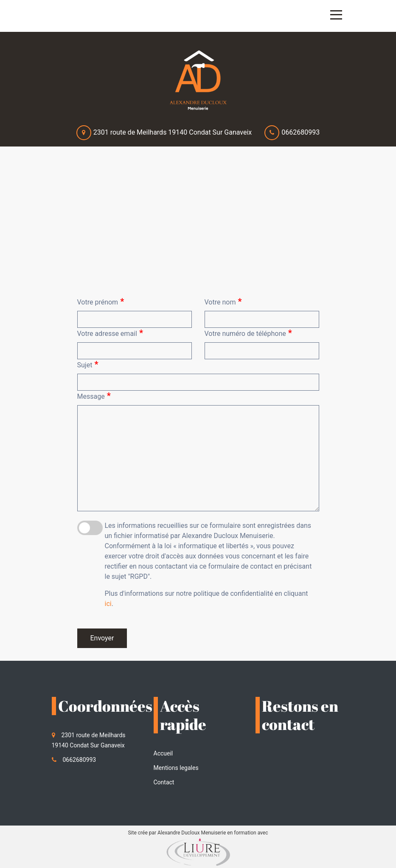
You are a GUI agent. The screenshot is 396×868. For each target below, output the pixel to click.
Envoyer (102, 638)
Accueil (163, 753)
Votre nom (223, 302)
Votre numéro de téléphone (248, 333)
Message (94, 396)
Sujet (88, 364)
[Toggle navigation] (336, 15)
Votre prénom (101, 302)
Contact (164, 782)
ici (108, 604)
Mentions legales (176, 768)
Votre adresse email (110, 333)
